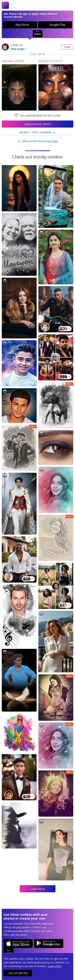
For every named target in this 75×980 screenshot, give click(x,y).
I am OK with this (18, 973)
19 (41, 54)
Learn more (55, 966)
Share (67, 47)
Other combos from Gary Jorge (37, 141)
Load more (38, 889)
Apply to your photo (38, 124)
